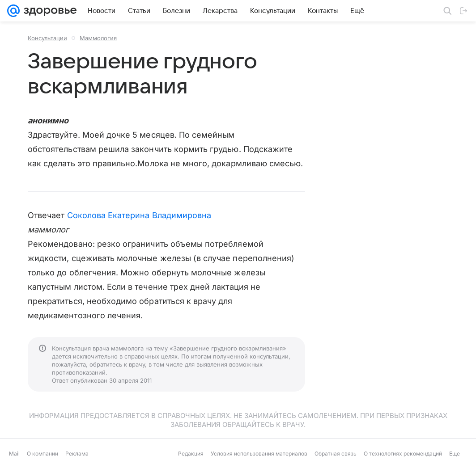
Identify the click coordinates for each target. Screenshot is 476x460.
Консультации (47, 38)
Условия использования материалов (259, 454)
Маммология (98, 38)
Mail (14, 454)
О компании (42, 454)
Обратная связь (336, 454)
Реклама (77, 454)
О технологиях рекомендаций (403, 454)
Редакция (191, 454)
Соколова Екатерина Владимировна (139, 215)
